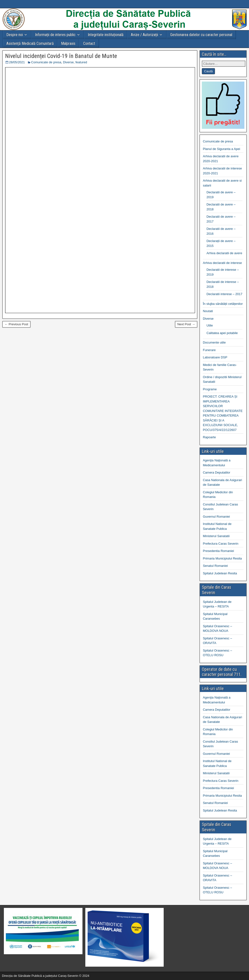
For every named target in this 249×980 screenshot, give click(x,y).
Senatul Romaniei (215, 566)
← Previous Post (16, 324)
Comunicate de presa (46, 62)
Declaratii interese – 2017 (224, 294)
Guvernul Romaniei (216, 517)
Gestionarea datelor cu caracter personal (201, 35)
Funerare (209, 350)
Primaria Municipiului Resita (222, 558)
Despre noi (15, 35)
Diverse (68, 62)
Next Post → (186, 324)
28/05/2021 (17, 62)
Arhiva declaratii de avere (224, 253)
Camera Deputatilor (217, 472)
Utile (210, 325)
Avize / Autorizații (144, 35)
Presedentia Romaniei (218, 551)
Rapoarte (209, 437)
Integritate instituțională (106, 35)
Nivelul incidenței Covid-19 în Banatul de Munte (61, 56)
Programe (210, 389)
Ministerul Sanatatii (216, 536)
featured (81, 62)
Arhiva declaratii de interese (222, 263)
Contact (89, 43)
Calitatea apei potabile (222, 333)
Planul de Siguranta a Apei (221, 149)
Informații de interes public (55, 35)
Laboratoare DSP (215, 357)
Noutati (208, 311)
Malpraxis (68, 43)
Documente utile (214, 342)
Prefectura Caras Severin (221, 544)
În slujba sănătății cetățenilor (223, 304)
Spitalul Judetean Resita (220, 573)
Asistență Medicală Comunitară (30, 43)
